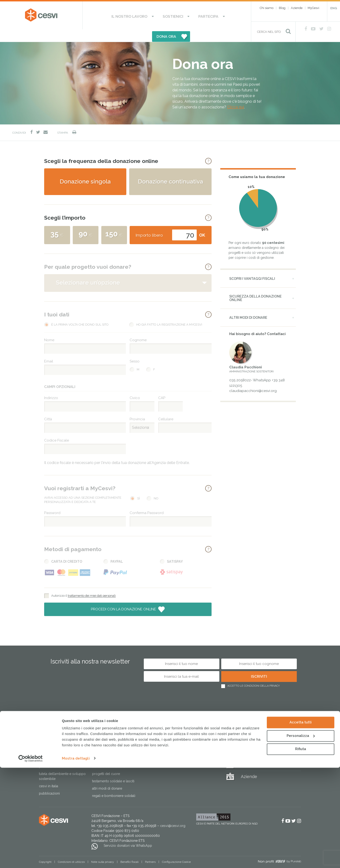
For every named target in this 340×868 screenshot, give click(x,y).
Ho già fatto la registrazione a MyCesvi (169, 312)
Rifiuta (301, 850)
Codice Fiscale (57, 428)
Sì (138, 486)
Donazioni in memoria (109, 754)
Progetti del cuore (106, 762)
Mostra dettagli (76, 859)
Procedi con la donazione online (124, 597)
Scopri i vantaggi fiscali (252, 266)
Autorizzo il (83, 583)
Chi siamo (267, 8)
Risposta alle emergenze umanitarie (57, 737)
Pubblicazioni (49, 781)
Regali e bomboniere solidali (114, 783)
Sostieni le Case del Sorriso (113, 735)
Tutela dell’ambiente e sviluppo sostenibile (62, 764)
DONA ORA (217, 15)
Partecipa (178, 15)
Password (52, 500)
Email (49, 349)
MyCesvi (313, 8)
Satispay (175, 549)
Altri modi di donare (248, 305)
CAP (162, 385)
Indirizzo (51, 385)
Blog (282, 8)
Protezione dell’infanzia (57, 754)
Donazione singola (85, 169)
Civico (135, 385)
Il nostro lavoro (114, 15)
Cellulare (166, 407)
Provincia (137, 407)
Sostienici (150, 15)
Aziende (297, 8)
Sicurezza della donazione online (255, 286)
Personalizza (301, 836)
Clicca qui (236, 95)
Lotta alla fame (50, 747)
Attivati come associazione (165, 742)
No (156, 486)
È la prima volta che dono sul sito (80, 312)
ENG (334, 8)
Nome (49, 328)
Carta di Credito (67, 549)
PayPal (117, 549)
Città (48, 407)
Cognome (138, 328)
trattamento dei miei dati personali (92, 583)
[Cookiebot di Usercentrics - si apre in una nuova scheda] (31, 859)
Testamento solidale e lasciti (113, 769)
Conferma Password (147, 500)
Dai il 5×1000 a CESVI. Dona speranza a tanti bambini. (112, 744)
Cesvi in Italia (49, 774)
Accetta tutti (301, 823)
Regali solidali (255, 729)
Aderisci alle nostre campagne (168, 735)
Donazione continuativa (170, 169)
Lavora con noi (156, 749)
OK (202, 223)
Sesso (135, 349)
